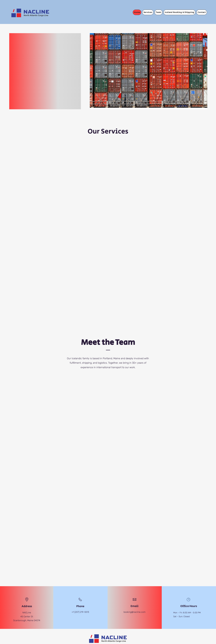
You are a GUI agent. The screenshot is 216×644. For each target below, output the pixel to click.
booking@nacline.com (135, 612)
